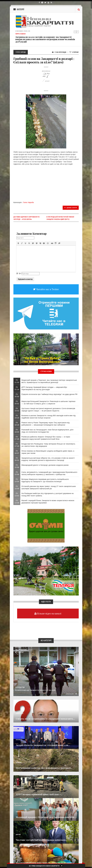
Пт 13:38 (17, 502)
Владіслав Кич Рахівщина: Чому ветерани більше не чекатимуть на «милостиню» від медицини (48, 445)
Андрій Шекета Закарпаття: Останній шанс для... (43, 745)
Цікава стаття (71, 208)
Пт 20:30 (17, 395)
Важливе (18, 835)
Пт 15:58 (17, 466)
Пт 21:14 (17, 388)
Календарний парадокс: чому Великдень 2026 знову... (45, 863)
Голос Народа (28, 202)
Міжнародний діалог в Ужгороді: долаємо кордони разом (45, 465)
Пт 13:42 (17, 494)
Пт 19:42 (17, 410)
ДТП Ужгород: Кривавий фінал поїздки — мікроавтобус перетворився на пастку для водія (44, 388)
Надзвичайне (20, 789)
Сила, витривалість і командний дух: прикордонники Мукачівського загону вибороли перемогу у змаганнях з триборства (49, 473)
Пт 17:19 (17, 445)
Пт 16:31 (17, 459)
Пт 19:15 (17, 417)
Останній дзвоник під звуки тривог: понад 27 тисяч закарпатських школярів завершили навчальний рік (49, 487)
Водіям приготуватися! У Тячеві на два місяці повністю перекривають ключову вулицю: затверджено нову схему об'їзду (45, 38)
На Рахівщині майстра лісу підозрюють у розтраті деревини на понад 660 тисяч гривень (47, 494)
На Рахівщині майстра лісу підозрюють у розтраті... (44, 768)
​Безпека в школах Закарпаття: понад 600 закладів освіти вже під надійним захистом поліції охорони (48, 417)
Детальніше (71, 694)
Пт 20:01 (17, 402)
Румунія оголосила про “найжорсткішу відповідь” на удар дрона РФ (49, 394)
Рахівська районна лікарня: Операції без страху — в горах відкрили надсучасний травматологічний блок (46, 438)
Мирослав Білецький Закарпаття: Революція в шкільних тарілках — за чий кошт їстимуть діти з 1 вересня (48, 402)
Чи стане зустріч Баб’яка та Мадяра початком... (42, 840)
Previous (75, 32)
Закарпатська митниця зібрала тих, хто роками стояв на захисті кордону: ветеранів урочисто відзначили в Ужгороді (48, 459)
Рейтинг (74, 52)
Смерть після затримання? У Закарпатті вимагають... (45, 719)
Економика (19, 740)
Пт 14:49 (17, 487)
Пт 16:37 (17, 452)
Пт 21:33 (17, 381)
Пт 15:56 (17, 473)
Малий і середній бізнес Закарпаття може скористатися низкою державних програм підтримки (48, 502)
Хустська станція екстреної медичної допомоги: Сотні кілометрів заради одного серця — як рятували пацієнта (48, 410)
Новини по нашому (21, 812)
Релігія (18, 857)
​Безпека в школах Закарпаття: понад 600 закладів (35, 690)
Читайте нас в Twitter (47, 289)
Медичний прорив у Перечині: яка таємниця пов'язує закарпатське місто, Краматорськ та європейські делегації (49, 381)
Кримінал (19, 763)
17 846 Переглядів (59, 52)
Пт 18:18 (17, 424)
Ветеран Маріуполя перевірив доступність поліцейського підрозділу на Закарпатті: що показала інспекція (45, 480)
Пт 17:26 (17, 438)
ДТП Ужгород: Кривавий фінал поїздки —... (39, 794)
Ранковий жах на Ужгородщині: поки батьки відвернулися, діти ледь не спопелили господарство (47, 431)
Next (78, 32)
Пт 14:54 (17, 480)
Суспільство (20, 687)
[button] (18, 243)
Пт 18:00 (17, 431)
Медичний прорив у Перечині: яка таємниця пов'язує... (46, 817)
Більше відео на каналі (49, 613)
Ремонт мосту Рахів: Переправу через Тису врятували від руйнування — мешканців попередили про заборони (45, 424)
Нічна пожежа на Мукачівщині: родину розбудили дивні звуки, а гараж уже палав (48, 452)
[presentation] (18, 243)
